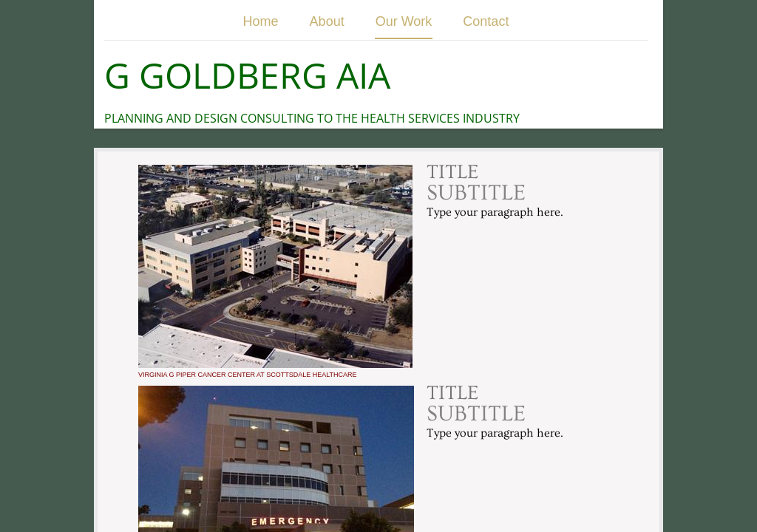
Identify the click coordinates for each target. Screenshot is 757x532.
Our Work (404, 21)
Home (261, 21)
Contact (486, 21)
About (327, 21)
